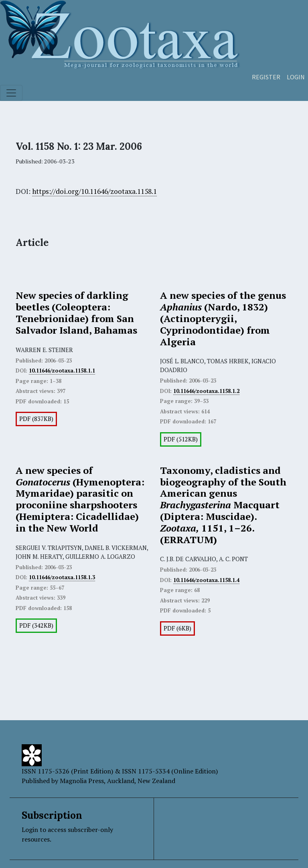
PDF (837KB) (36, 419)
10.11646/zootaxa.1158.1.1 (62, 371)
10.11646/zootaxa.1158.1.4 (206, 580)
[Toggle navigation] (11, 93)
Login (296, 77)
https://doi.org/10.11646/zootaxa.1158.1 (94, 191)
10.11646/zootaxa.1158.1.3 (62, 577)
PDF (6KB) (177, 628)
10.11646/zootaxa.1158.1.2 (206, 391)
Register (266, 77)
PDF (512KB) (181, 439)
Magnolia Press (82, 781)
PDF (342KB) (36, 625)
